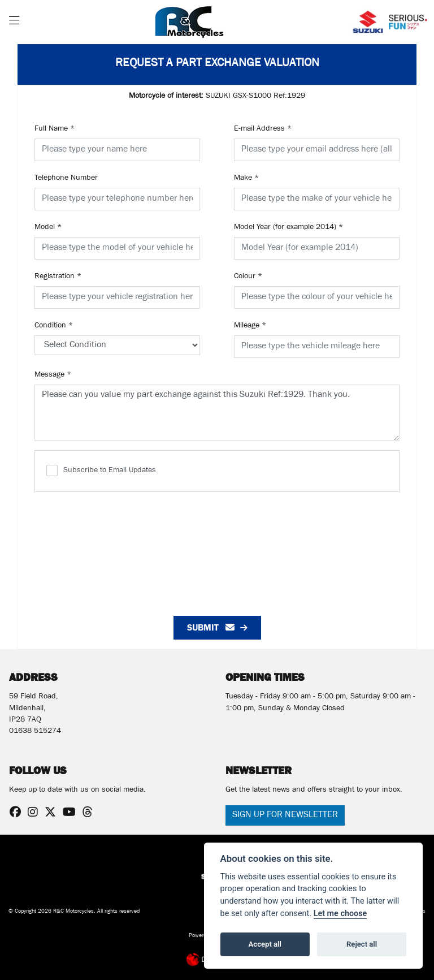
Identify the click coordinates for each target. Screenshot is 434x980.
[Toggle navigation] (14, 22)
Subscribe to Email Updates (101, 470)
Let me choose (340, 914)
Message (53, 375)
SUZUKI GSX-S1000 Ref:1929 (217, 97)
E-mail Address (263, 129)
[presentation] (217, 548)
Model (48, 228)
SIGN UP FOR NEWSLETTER (285, 815)
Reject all (362, 944)
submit (211, 627)
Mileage (250, 326)
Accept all (265, 944)
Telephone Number (66, 179)
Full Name (55, 129)
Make (246, 179)
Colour (248, 277)
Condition (54, 326)
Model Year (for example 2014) (288, 228)
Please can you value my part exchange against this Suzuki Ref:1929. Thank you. (217, 413)
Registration (58, 277)
